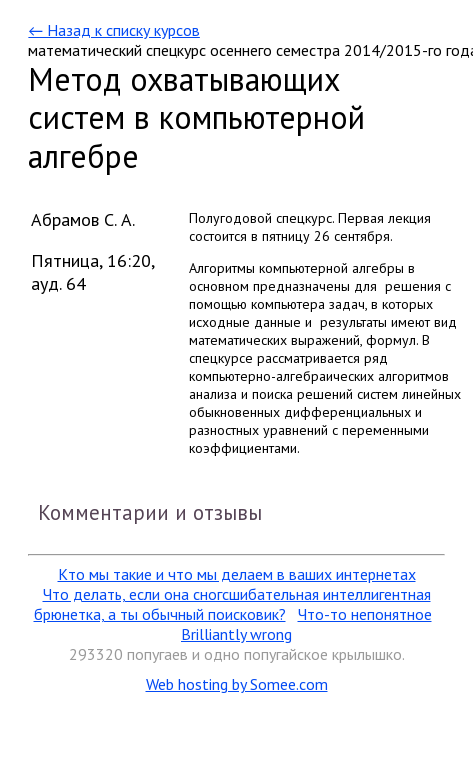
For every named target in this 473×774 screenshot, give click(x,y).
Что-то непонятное (365, 614)
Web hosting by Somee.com (237, 684)
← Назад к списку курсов (113, 30)
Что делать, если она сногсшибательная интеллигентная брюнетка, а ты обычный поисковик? (232, 604)
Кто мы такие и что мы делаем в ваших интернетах (237, 574)
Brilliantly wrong (236, 634)
